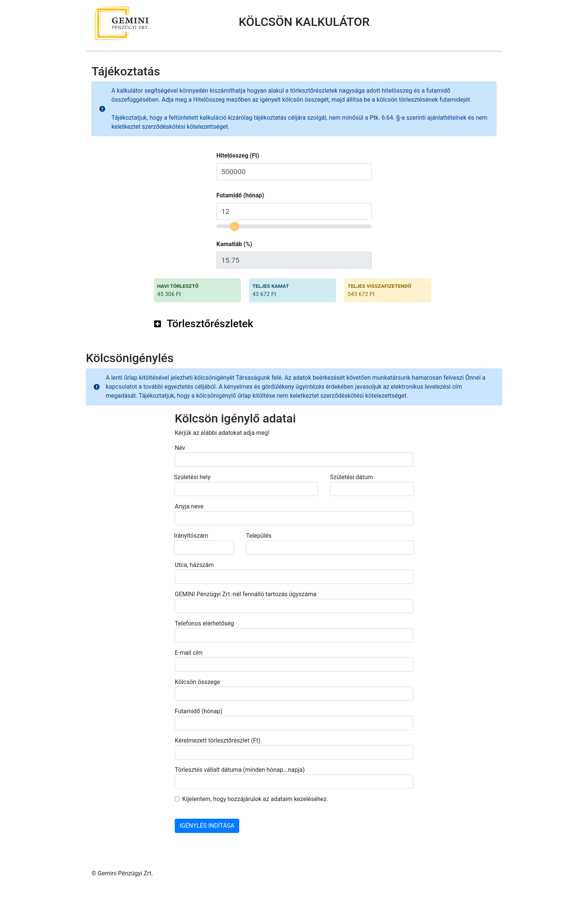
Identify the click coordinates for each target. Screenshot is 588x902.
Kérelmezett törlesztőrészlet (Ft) (217, 740)
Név (180, 448)
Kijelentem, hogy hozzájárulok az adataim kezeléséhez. (255, 799)
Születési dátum (351, 477)
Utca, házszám (194, 565)
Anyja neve (189, 506)
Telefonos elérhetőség (204, 623)
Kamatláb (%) (234, 244)
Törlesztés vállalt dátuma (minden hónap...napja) (240, 770)
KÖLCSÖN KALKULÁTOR (304, 22)
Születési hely (192, 477)
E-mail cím (189, 653)
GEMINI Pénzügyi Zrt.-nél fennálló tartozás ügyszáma (246, 594)
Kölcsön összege (197, 682)
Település (259, 536)
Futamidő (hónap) (240, 195)
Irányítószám (191, 536)
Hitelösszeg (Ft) (238, 156)
